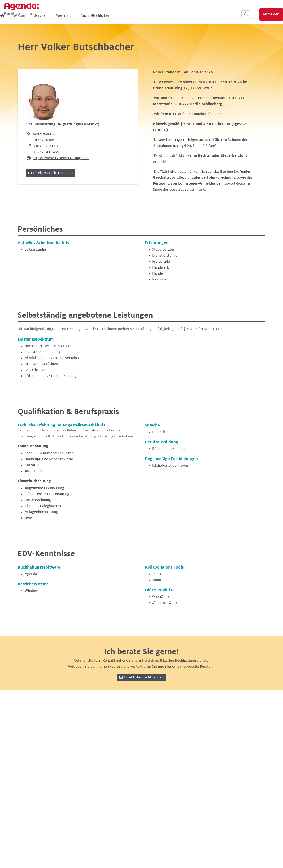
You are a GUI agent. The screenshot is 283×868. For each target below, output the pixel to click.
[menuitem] (48, 16)
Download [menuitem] (110, 16)
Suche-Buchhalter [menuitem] (141, 16)
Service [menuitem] (86, 16)
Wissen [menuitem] (65, 16)
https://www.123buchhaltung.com (61, 158)
